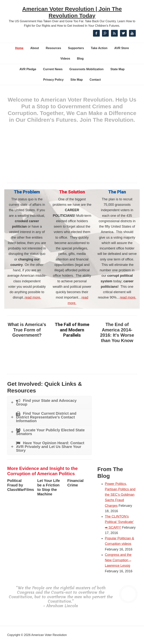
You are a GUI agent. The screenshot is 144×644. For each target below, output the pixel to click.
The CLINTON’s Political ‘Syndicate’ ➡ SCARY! (119, 522)
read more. (33, 297)
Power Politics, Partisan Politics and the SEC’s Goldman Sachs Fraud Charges (120, 495)
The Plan (117, 192)
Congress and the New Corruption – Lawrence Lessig (118, 560)
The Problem (27, 192)
